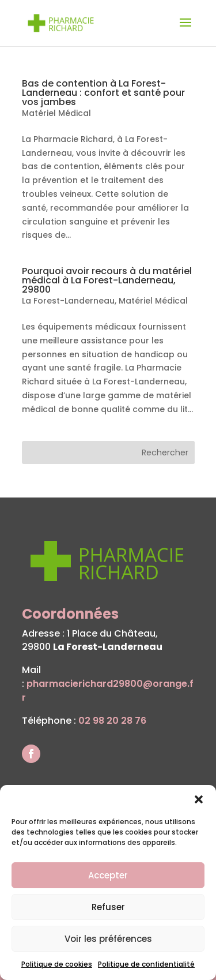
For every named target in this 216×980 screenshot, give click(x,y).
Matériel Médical (56, 113)
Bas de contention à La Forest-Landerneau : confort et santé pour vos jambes (103, 93)
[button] (199, 799)
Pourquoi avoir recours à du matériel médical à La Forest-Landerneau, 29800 (107, 280)
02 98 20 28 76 (112, 721)
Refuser (108, 907)
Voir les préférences (108, 939)
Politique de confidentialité (146, 964)
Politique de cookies (57, 964)
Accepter (108, 875)
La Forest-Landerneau (68, 301)
